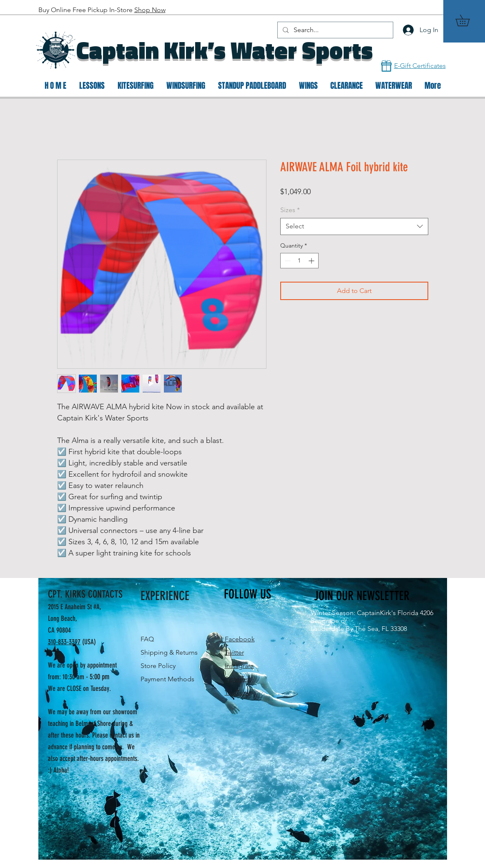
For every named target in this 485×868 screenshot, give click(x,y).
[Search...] (334, 30)
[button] (468, 20)
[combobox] (354, 226)
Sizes (290, 210)
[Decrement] (287, 261)
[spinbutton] (299, 261)
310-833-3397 (64, 642)
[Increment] (312, 261)
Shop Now (150, 10)
